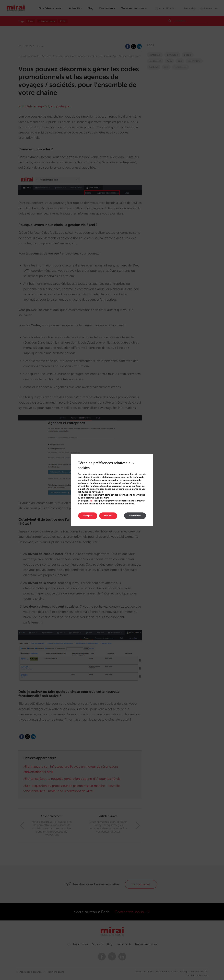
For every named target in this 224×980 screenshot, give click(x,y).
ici (91, 501)
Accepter (88, 516)
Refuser (108, 516)
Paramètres (135, 516)
